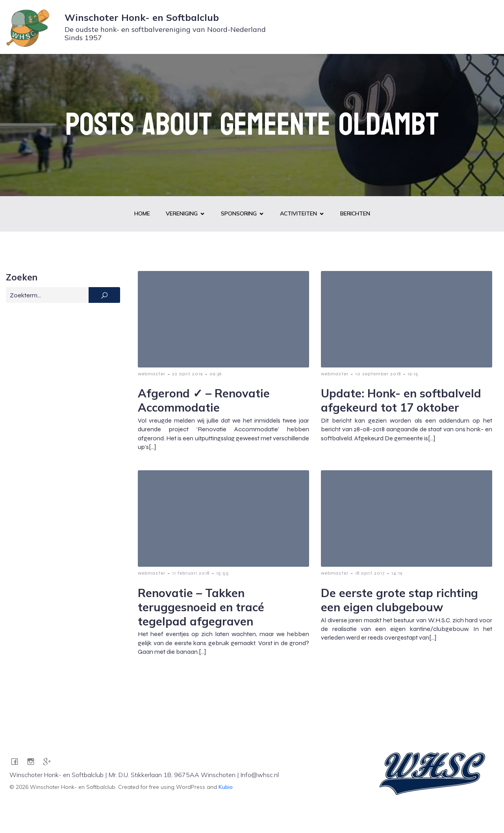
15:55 (223, 573)
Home (142, 214)
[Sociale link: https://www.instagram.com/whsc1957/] (34, 762)
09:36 (216, 374)
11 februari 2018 (191, 573)
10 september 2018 (378, 374)
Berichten (355, 214)
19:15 (413, 374)
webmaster (152, 374)
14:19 (397, 573)
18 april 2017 (370, 573)
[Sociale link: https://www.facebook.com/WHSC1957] (18, 762)
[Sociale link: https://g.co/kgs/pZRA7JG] (50, 762)
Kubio (226, 787)
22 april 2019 (187, 374)
